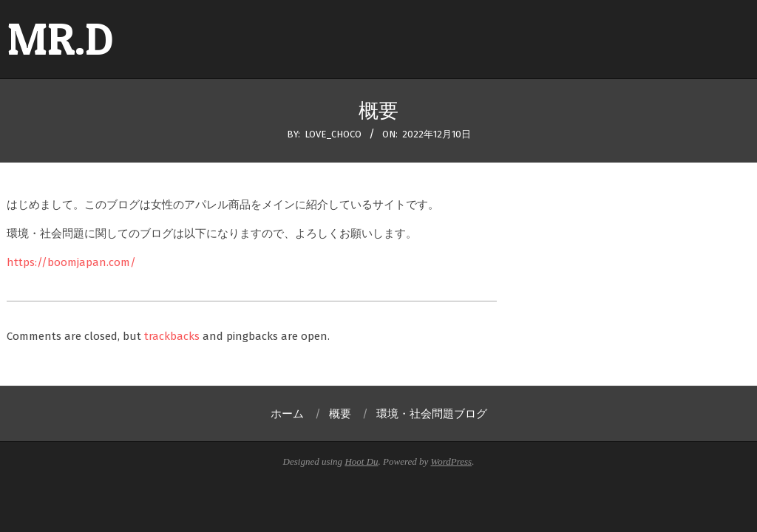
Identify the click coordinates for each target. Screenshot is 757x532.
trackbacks (172, 336)
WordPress (452, 461)
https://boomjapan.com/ (71, 262)
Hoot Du (361, 461)
